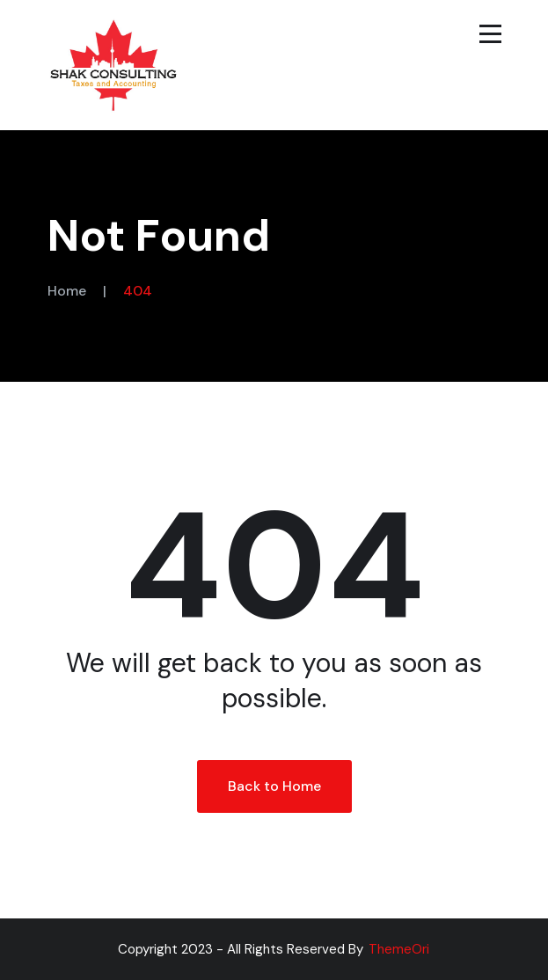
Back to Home (274, 786)
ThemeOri (399, 949)
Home (67, 291)
